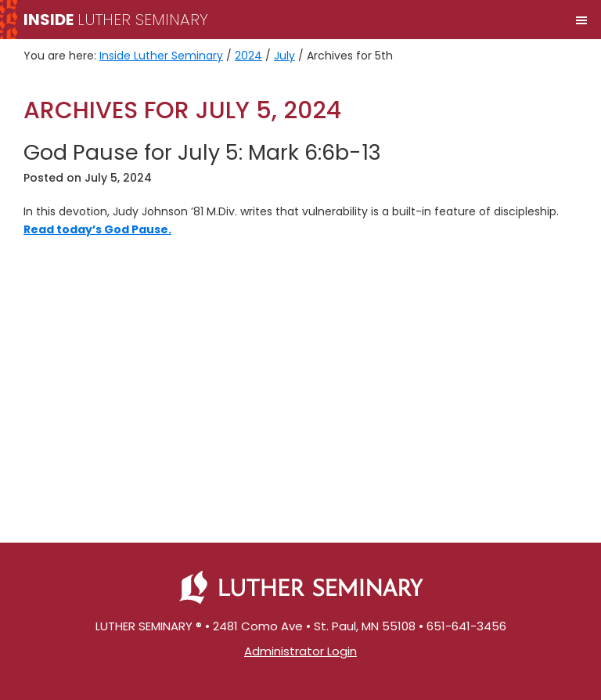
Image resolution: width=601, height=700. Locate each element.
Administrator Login (300, 651)
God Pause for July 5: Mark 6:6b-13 (202, 152)
